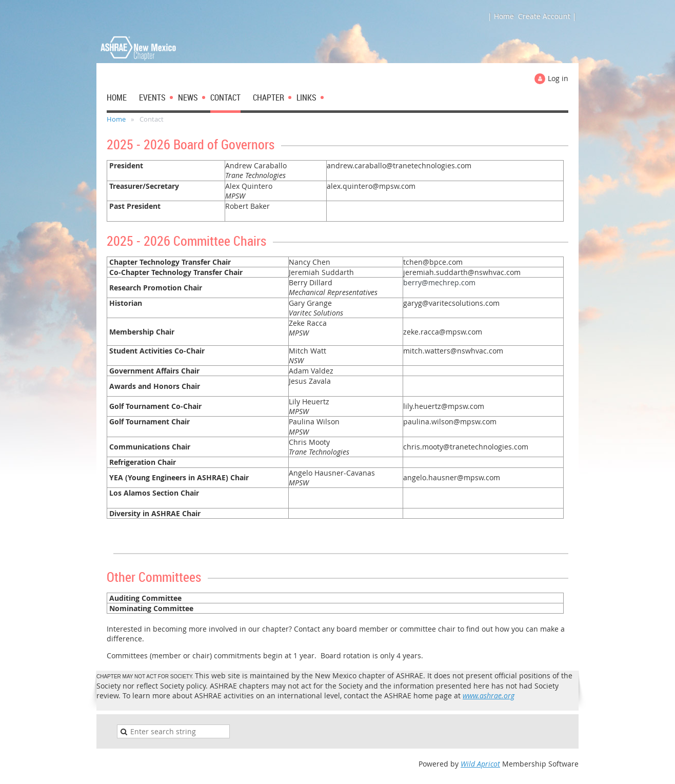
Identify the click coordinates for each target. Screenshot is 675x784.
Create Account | (547, 16)
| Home (501, 16)
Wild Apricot (480, 764)
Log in (558, 78)
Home (116, 119)
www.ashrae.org (489, 695)
